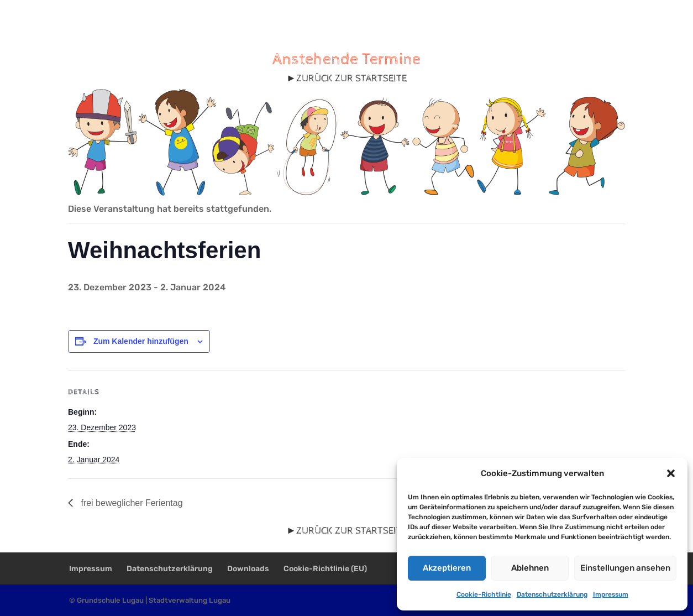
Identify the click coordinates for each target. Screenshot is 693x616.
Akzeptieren (447, 568)
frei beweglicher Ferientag (131, 503)
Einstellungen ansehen (625, 568)
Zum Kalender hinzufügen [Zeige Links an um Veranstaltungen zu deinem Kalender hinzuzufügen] (141, 341)
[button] (671, 473)
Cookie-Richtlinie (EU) (325, 569)
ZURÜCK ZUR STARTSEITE (351, 78)
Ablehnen (530, 568)
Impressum (611, 594)
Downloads (248, 569)
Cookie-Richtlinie (484, 594)
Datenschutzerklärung (552, 594)
